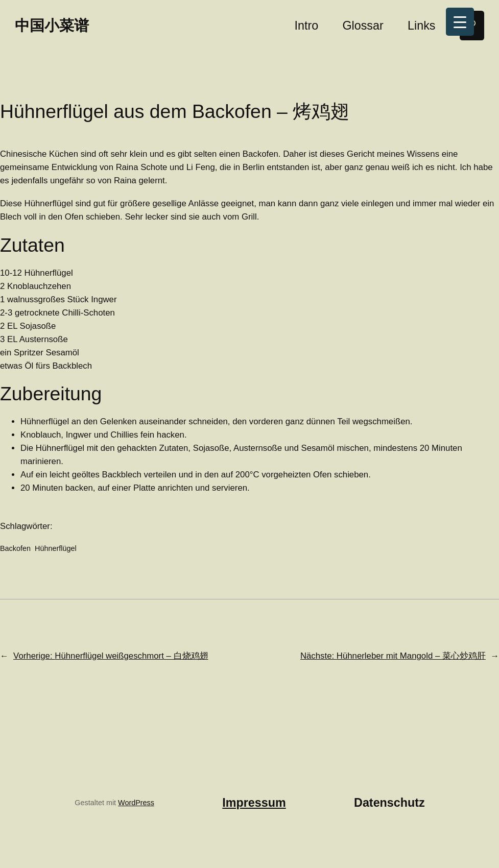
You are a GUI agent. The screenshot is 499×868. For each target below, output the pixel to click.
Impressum (254, 803)
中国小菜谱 (52, 25)
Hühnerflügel (56, 548)
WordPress (136, 803)
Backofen (15, 548)
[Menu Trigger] (460, 22)
